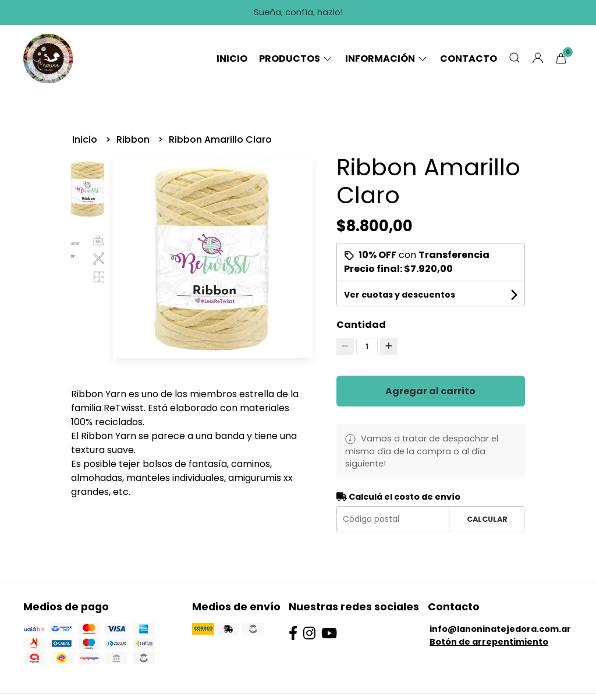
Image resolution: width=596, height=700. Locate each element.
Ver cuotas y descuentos (400, 295)
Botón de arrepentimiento (489, 642)
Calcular (487, 519)
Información (387, 59)
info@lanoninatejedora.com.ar (500, 629)
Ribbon (134, 139)
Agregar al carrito (430, 391)
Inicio (232, 59)
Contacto (469, 59)
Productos (296, 59)
